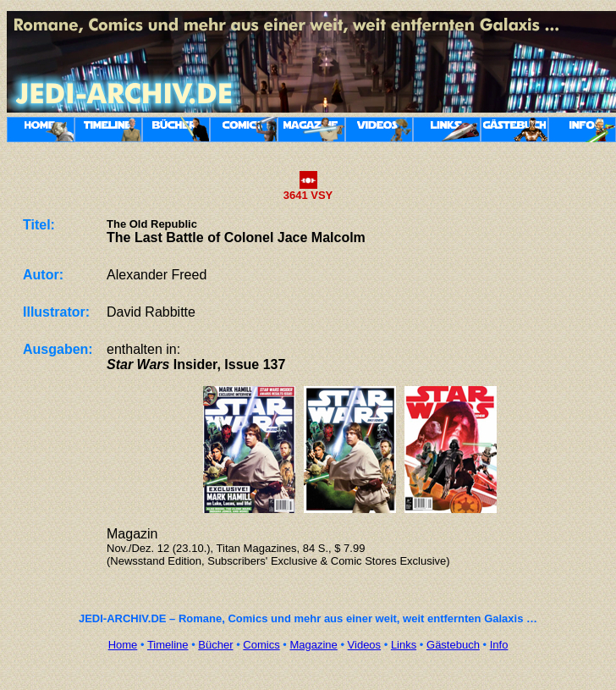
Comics (261, 645)
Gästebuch (453, 645)
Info (499, 645)
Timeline (168, 645)
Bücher (215, 645)
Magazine (313, 645)
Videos (365, 645)
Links (404, 645)
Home (123, 645)
